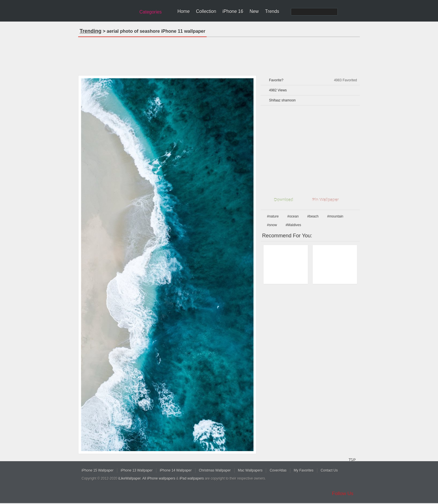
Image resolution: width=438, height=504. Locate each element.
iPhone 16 (233, 11)
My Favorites (304, 470)
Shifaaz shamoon (282, 100)
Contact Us (329, 470)
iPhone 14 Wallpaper (176, 470)
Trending (91, 31)
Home (184, 11)
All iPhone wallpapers (159, 478)
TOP (352, 459)
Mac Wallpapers (250, 470)
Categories (150, 12)
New (254, 11)
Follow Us (343, 494)
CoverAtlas (278, 470)
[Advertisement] (219, 54)
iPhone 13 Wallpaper (137, 470)
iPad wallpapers (192, 478)
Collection (206, 11)
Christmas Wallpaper (215, 470)
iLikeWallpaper (130, 478)
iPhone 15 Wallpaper (98, 470)
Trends (272, 11)
